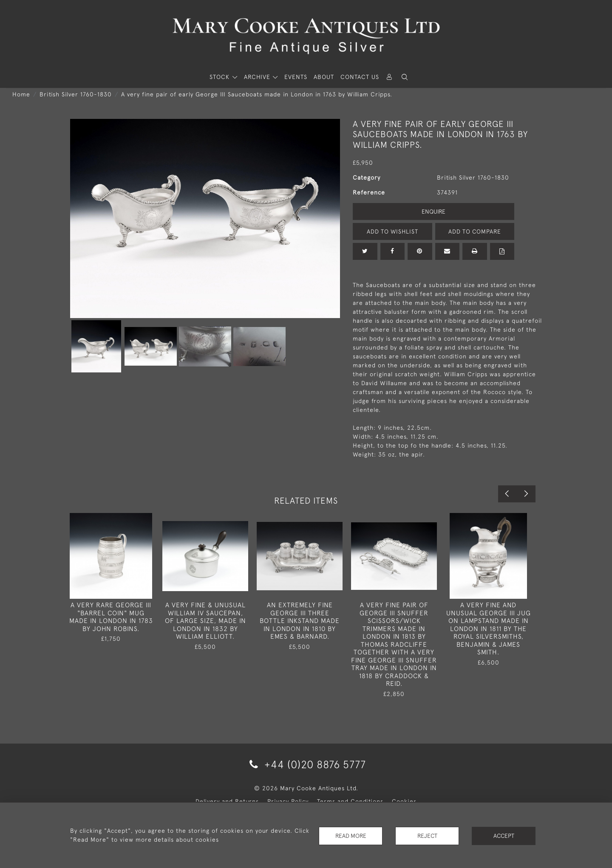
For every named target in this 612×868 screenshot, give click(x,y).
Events (296, 77)
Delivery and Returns (227, 801)
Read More (351, 836)
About (324, 77)
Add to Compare (475, 231)
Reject (427, 836)
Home (21, 94)
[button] (405, 77)
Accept (504, 836)
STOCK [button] (221, 77)
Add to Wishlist (392, 231)
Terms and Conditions (350, 801)
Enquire (433, 211)
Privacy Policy (288, 801)
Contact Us (360, 77)
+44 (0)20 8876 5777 (306, 764)
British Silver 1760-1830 (76, 94)
